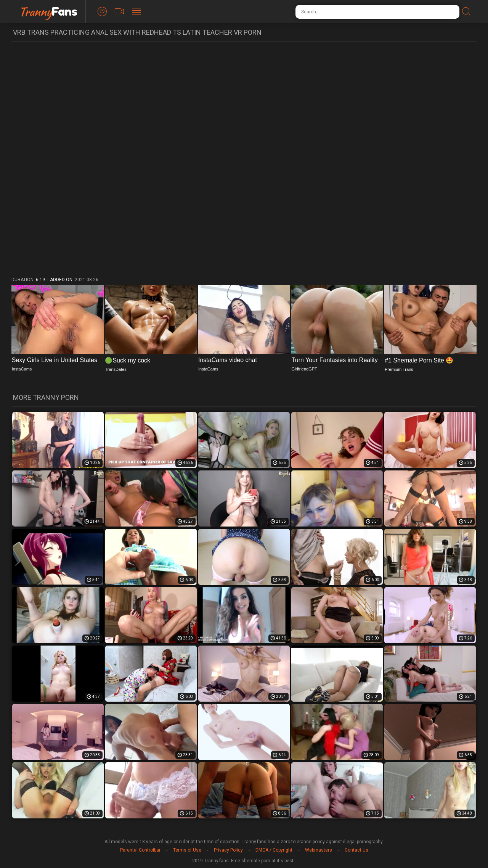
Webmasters (319, 850)
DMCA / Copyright (274, 850)
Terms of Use (187, 850)
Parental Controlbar (140, 850)
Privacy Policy (228, 850)
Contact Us (356, 850)
